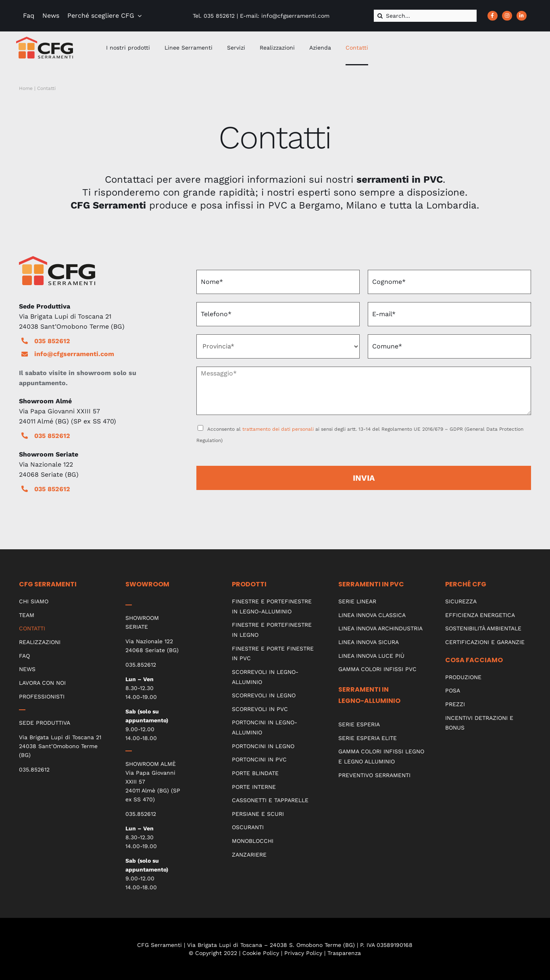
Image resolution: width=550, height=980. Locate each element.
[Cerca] (380, 16)
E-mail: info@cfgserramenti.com (285, 16)
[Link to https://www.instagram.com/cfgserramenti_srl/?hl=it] (507, 16)
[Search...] (425, 16)
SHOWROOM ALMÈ (151, 764)
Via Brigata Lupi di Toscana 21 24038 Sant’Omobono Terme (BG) (60, 746)
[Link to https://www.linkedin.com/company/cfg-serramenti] (522, 16)
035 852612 (52, 341)
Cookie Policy (261, 953)
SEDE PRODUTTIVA (45, 723)
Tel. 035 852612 (214, 16)
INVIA (364, 478)
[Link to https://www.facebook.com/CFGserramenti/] (493, 16)
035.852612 (34, 769)
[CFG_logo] (45, 40)
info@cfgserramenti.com (74, 354)
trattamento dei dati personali (278, 429)
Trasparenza (344, 953)
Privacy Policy (303, 953)
